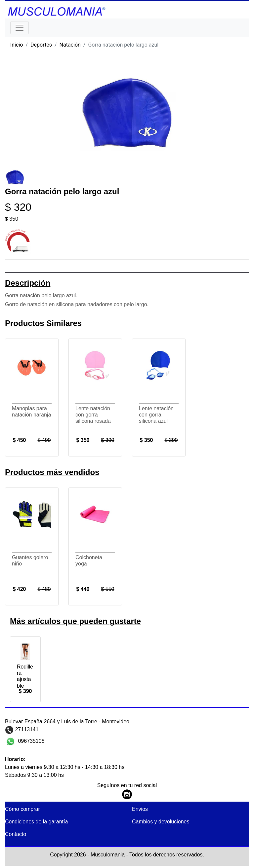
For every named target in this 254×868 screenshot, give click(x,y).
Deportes (41, 45)
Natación (70, 45)
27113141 (26, 729)
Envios (140, 809)
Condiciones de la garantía (36, 822)
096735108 (31, 741)
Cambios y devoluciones (161, 822)
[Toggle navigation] (20, 28)
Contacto (16, 834)
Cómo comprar (22, 809)
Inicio (17, 45)
